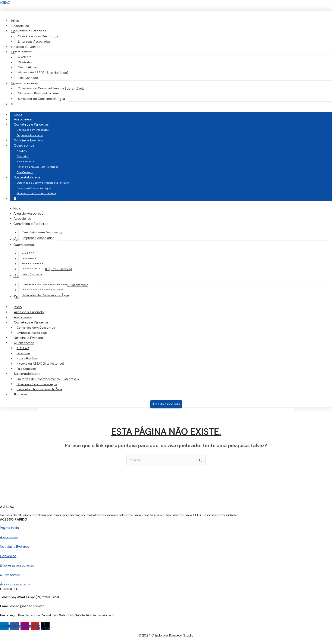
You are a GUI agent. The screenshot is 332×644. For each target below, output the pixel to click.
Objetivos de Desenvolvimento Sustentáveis (43, 183)
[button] (29, 31)
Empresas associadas (17, 565)
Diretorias (23, 156)
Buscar (21, 394)
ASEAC (5, 3)
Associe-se (23, 119)
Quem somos (10, 575)
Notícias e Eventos (28, 140)
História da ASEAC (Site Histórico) (37, 167)
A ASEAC (22, 151)
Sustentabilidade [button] (31, 177)
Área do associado (15, 584)
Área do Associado (29, 312)
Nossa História (25, 162)
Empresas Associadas (30, 135)
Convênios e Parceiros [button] (36, 124)
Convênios (8, 556)
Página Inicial (10, 528)
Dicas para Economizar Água (34, 188)
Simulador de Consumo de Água (36, 193)
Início (18, 114)
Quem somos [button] (28, 145)
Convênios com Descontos (33, 130)
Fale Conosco (25, 172)
